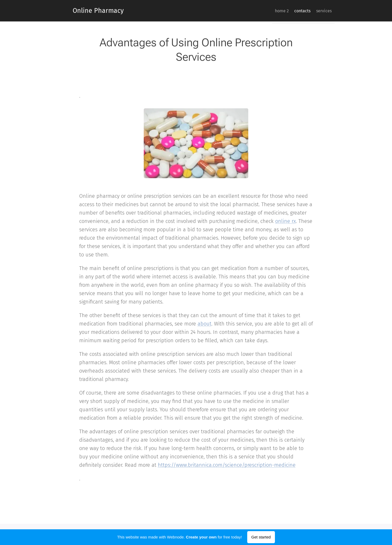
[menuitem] (272, 11)
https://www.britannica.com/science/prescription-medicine (227, 465)
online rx (286, 221)
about (204, 324)
